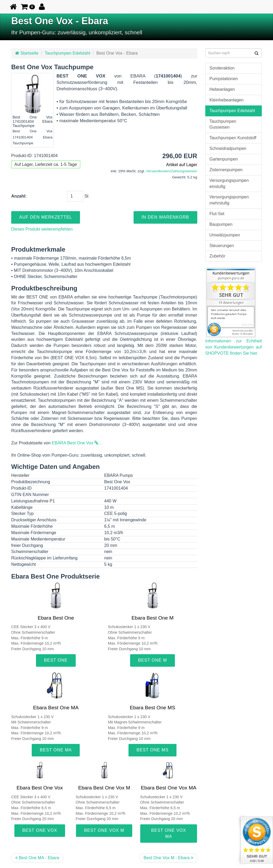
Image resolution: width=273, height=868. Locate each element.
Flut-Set (217, 214)
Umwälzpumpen (225, 235)
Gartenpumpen (224, 159)
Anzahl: (19, 196)
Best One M (152, 660)
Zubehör (218, 256)
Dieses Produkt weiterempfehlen (42, 229)
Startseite (27, 53)
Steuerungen (222, 246)
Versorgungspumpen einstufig (229, 183)
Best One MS (152, 750)
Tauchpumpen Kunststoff (233, 138)
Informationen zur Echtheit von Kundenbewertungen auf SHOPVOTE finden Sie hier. (234, 347)
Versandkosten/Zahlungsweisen (172, 171)
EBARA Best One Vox (75, 443)
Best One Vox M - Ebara (168, 858)
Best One (56, 660)
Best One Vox (40, 830)
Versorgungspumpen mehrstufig (229, 200)
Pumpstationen (224, 79)
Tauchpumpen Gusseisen (223, 124)
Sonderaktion (222, 68)
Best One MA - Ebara (37, 858)
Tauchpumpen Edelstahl (67, 53)
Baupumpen (221, 224)
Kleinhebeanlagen (227, 100)
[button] (28, 7)
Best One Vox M (104, 830)
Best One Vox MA (169, 833)
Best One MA (56, 750)
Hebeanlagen (222, 89)
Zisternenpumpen (226, 170)
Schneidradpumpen (228, 148)
